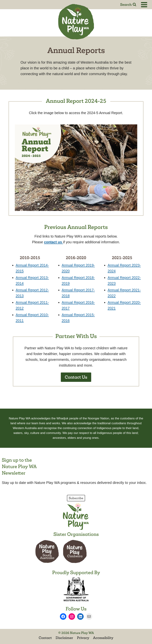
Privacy (83, 638)
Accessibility (103, 638)
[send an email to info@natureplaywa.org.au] (54, 242)
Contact (45, 638)
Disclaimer (64, 638)
